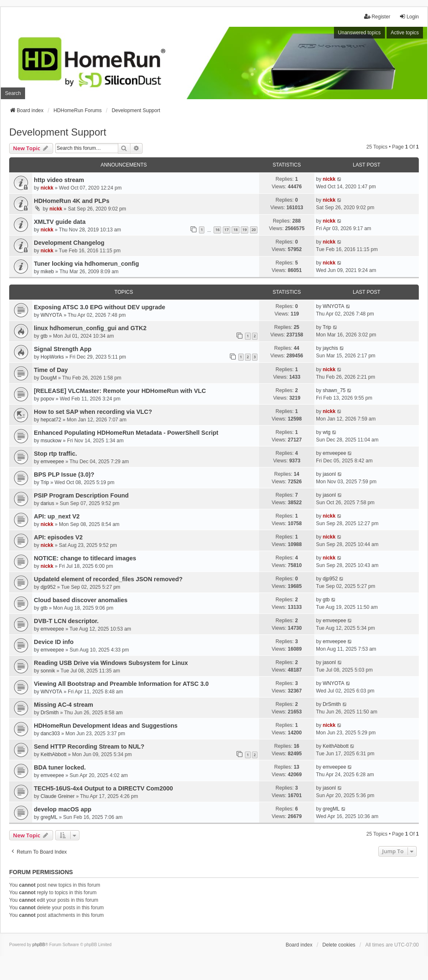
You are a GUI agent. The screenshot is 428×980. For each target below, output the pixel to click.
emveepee (52, 462)
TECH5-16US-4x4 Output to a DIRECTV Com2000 (103, 788)
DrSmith (50, 713)
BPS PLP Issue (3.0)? (64, 475)
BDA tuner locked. (60, 767)
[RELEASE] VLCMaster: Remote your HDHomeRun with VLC (120, 391)
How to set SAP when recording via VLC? (93, 412)
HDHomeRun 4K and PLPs (72, 201)
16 (217, 230)
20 (254, 230)
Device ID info (54, 642)
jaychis (330, 348)
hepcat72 (51, 420)
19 (245, 230)
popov (47, 399)
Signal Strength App (63, 349)
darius (47, 503)
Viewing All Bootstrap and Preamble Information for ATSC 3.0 (121, 684)
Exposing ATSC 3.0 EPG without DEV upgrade (99, 307)
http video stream (59, 180)
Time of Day (51, 370)
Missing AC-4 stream (64, 705)
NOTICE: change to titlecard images (85, 558)
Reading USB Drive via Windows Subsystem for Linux (111, 663)
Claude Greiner (57, 796)
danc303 (50, 734)
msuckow (51, 441)
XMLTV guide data (60, 222)
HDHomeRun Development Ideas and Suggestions (106, 726)
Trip (327, 327)
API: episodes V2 (58, 537)
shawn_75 (334, 390)
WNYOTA (51, 315)
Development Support (58, 132)
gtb (44, 336)
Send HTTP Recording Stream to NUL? (89, 747)
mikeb (47, 272)
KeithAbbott (53, 754)
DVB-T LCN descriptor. (66, 621)
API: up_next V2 (57, 516)
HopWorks (52, 357)
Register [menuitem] (377, 17)
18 (235, 230)
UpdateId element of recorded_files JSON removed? (108, 579)
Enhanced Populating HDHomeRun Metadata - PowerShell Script (126, 433)
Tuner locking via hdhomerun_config (87, 264)
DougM (49, 378)
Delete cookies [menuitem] (339, 945)
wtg (327, 432)
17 (227, 230)
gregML (49, 817)
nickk (47, 188)
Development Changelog (69, 243)
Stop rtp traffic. (55, 454)
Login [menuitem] (409, 17)
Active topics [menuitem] (405, 33)
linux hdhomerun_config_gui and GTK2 (90, 328)
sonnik (48, 671)
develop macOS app (63, 809)
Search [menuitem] (13, 93)
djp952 (48, 587)
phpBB (39, 945)
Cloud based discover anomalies (81, 600)
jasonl (329, 474)
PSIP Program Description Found (81, 495)
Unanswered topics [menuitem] (359, 33)
